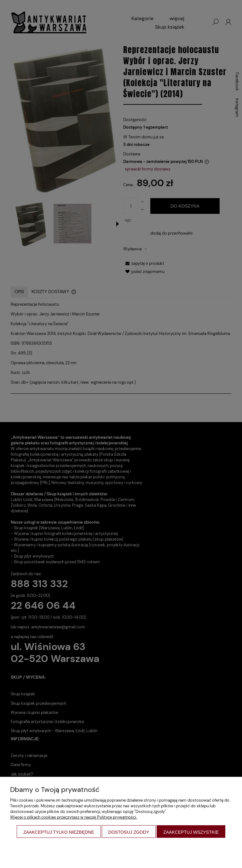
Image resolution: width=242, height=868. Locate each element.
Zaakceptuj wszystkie (191, 832)
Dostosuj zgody (129, 832)
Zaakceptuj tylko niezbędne (59, 832)
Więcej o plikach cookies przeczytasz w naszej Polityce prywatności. (74, 817)
